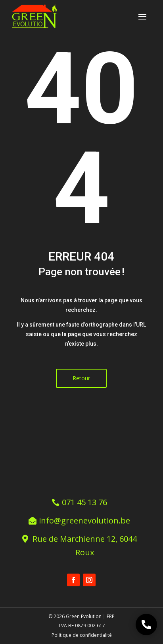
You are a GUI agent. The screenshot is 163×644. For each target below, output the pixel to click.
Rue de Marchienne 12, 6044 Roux (85, 546)
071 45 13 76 (84, 502)
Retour (81, 378)
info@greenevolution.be (84, 520)
